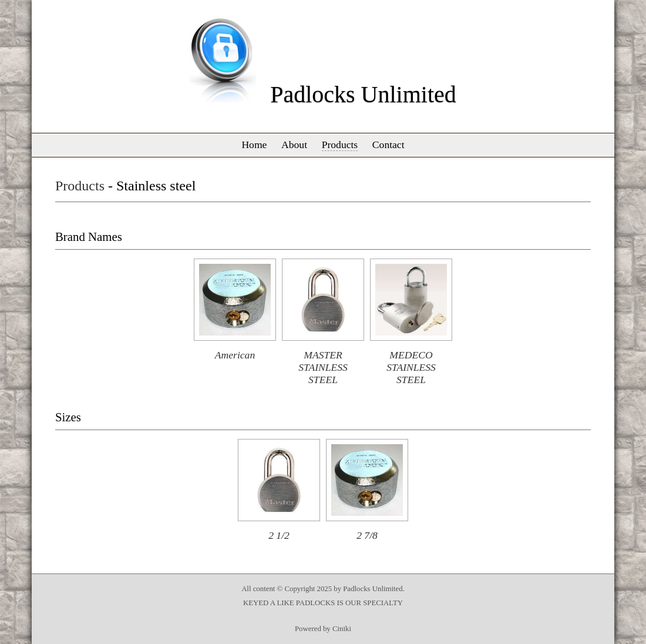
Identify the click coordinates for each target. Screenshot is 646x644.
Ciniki (342, 629)
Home (254, 145)
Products (340, 145)
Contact (388, 145)
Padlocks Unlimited (363, 94)
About (294, 145)
